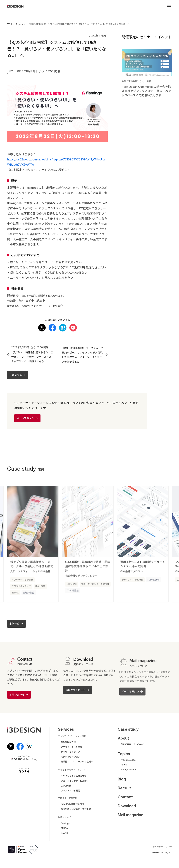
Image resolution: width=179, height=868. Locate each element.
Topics (19, 24)
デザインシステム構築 (132, 581)
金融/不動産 (29, 594)
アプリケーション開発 (22, 581)
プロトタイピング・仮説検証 (95, 586)
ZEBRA (15, 594)
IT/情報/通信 (73, 592)
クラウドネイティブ (21, 588)
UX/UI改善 (40, 588)
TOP (10, 24)
